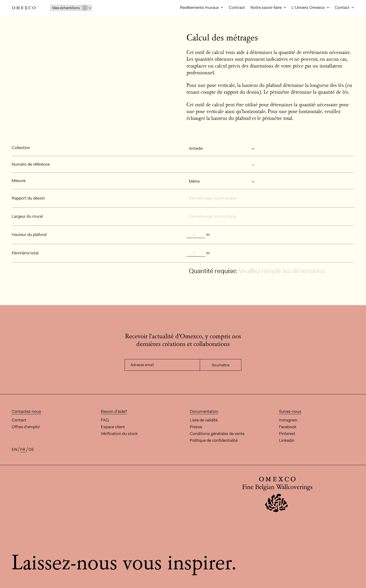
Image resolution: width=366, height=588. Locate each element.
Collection (21, 148)
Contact (343, 7)
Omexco (24, 8)
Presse (196, 427)
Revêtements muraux (200, 7)
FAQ (105, 420)
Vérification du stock (119, 434)
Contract (237, 7)
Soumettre (221, 365)
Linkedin (287, 440)
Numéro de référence (31, 164)
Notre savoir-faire (266, 7)
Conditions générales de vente (217, 434)
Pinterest (287, 434)
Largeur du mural (27, 216)
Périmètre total (25, 253)
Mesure (19, 181)
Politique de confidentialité (214, 440)
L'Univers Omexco (309, 7)
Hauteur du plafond (29, 235)
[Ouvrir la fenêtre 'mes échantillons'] (71, 8)
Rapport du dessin (28, 198)
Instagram (288, 420)
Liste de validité (204, 420)
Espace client (113, 427)
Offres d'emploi (26, 427)
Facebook (288, 427)
